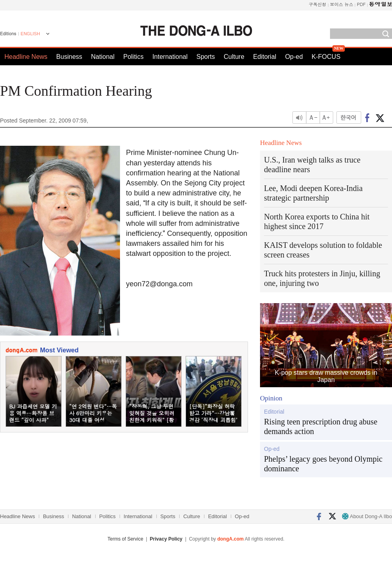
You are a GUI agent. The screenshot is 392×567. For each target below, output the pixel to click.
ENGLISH (30, 34)
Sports (206, 57)
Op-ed (294, 57)
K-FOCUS (326, 57)
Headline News (26, 57)
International (170, 57)
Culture (234, 57)
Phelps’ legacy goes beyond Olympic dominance (323, 464)
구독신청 (318, 4)
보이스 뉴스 (342, 4)
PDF (361, 4)
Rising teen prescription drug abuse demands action (321, 426)
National (103, 57)
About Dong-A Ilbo (367, 516)
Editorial (265, 57)
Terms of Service (125, 539)
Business (69, 57)
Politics (133, 57)
